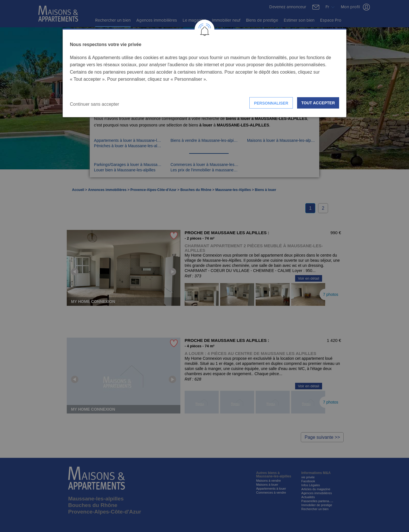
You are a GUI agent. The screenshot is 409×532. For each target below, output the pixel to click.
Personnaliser (271, 103)
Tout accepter (318, 103)
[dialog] (204, 73)
